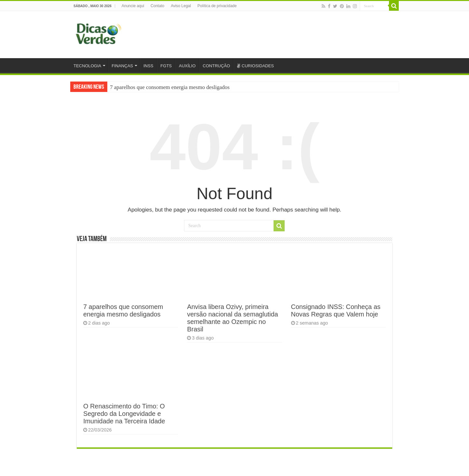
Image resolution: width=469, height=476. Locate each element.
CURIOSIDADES (255, 66)
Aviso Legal (181, 6)
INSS (148, 66)
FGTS (166, 66)
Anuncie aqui (133, 6)
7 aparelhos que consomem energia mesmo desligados (170, 87)
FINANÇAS (122, 66)
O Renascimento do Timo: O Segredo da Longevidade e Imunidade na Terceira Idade (124, 414)
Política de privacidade (217, 6)
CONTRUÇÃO (216, 66)
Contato (157, 6)
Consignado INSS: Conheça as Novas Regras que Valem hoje (336, 310)
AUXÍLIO (187, 66)
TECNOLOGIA (87, 66)
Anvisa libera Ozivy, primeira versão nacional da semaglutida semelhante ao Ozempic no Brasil (233, 318)
